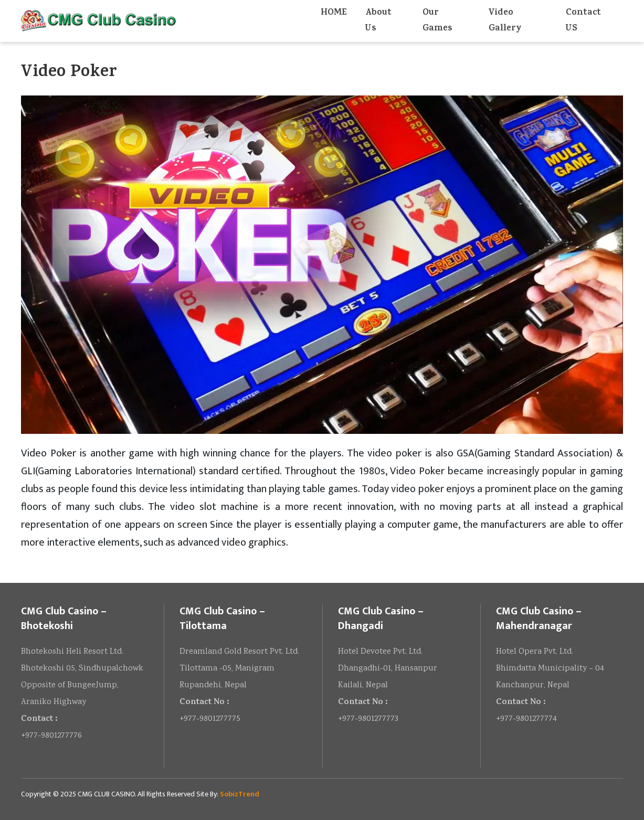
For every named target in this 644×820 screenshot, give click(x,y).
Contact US (583, 21)
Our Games (437, 21)
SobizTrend (240, 794)
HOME (334, 13)
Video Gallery (505, 21)
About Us (378, 21)
